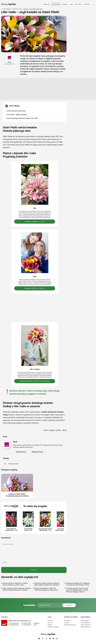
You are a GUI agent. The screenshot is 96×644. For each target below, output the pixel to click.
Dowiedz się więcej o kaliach (35, 288)
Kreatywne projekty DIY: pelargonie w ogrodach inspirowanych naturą (78, 584)
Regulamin (67, 621)
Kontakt (50, 625)
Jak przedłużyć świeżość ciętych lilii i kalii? (22, 118)
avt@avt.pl (36, 623)
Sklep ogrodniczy (85, 627)
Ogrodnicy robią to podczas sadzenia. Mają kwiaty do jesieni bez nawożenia (47, 584)
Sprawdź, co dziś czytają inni (20, 577)
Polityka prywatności (70, 625)
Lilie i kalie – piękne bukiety (17, 115)
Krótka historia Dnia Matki (16, 111)
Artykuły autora (21, 452)
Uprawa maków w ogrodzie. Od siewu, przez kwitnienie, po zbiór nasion (15, 584)
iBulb (9, 62)
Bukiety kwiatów (14, 464)
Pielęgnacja (65, 4)
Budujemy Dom (85, 621)
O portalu (50, 621)
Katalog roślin (47, 4)
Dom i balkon (78, 4)
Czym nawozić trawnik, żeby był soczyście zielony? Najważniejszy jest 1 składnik (17, 589)
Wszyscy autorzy (37, 452)
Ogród (71, 4)
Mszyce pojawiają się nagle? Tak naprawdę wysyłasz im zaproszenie (46, 589)
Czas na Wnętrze (85, 623)
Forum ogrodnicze (86, 625)
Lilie (5, 464)
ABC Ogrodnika (56, 4)
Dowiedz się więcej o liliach (35, 221)
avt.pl (35, 625)
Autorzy (50, 623)
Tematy (6, 458)
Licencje (66, 623)
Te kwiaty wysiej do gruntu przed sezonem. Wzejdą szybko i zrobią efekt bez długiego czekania (77, 590)
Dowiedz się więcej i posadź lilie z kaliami (35, 381)
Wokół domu (87, 4)
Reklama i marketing (53, 627)
